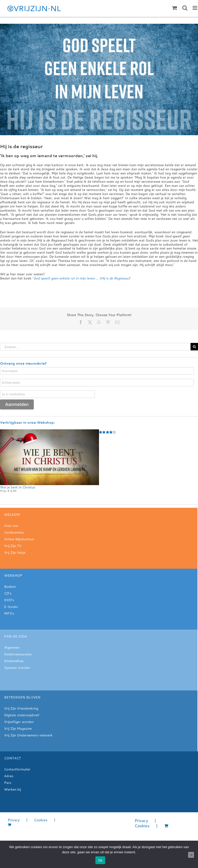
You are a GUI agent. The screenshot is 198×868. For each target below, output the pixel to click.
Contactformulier (17, 769)
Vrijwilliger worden (19, 722)
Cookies (41, 820)
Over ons (11, 526)
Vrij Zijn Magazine (18, 728)
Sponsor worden (17, 668)
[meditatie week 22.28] (99, 79)
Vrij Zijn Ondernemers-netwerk (28, 735)
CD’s (8, 593)
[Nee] (191, 855)
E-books (11, 607)
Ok (100, 860)
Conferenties (14, 532)
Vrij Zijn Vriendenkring (21, 708)
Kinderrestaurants (18, 654)
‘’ (82, 278)
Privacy (14, 820)
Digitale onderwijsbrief (22, 715)
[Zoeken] (194, 347)
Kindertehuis (14, 661)
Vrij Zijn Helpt (15, 552)
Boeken (10, 586)
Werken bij (13, 789)
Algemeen (12, 647)
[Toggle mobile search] (185, 8)
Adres (9, 776)
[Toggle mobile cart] (175, 8)
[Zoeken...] (95, 347)
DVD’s (9, 600)
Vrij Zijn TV (13, 546)
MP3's (9, 613)
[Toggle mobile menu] (195, 8)
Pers (8, 783)
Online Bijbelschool (19, 539)
